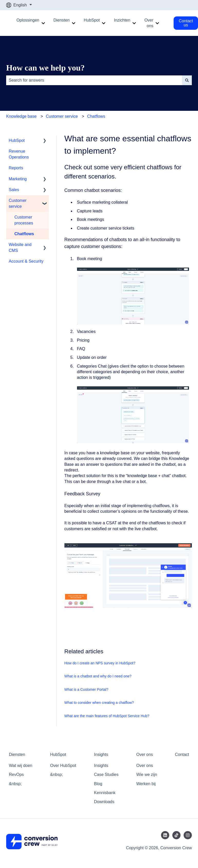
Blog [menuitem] (98, 784)
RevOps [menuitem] (16, 775)
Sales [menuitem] (14, 190)
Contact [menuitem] (182, 754)
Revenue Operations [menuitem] (19, 154)
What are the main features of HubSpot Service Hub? (107, 716)
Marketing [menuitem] (18, 179)
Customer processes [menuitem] (24, 220)
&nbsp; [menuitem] (15, 784)
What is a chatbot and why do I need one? (98, 676)
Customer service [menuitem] (18, 203)
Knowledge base (21, 116)
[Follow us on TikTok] (176, 835)
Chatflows (96, 116)
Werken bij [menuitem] (146, 784)
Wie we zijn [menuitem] (147, 775)
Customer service (62, 116)
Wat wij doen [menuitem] (21, 766)
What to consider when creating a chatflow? (99, 703)
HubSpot (92, 20)
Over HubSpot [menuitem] (63, 766)
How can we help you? (45, 68)
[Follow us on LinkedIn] (165, 835)
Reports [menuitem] (16, 168)
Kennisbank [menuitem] (105, 793)
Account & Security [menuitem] (26, 261)
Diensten (62, 20)
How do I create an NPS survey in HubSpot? (100, 663)
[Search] (187, 80)
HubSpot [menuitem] (17, 140)
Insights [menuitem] (101, 754)
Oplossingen (28, 20)
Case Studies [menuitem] (106, 775)
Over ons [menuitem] (145, 754)
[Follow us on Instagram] (188, 835)
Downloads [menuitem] (104, 802)
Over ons (149, 23)
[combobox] (94, 80)
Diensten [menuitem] (17, 754)
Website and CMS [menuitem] (20, 247)
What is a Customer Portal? (86, 689)
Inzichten (122, 20)
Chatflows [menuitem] (24, 234)
